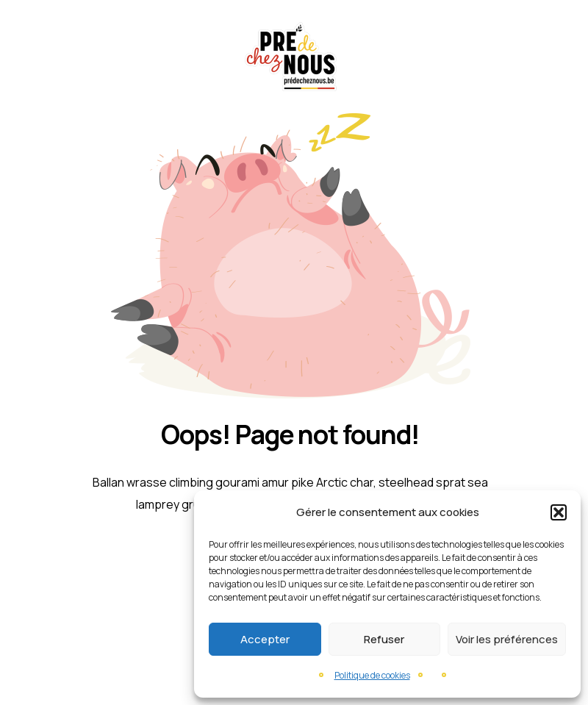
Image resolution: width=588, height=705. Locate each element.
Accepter (265, 639)
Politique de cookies (372, 675)
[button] (559, 512)
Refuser (384, 639)
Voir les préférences (507, 639)
